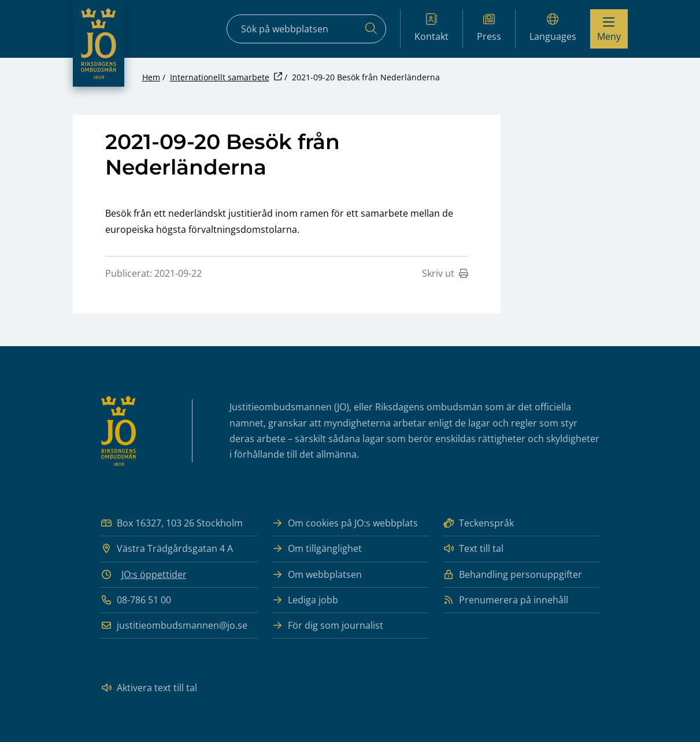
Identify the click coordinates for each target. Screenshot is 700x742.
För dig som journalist (327, 626)
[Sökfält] (306, 29)
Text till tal (473, 549)
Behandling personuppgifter (512, 575)
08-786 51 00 (136, 600)
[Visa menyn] (609, 29)
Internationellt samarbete (220, 77)
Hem (151, 77)
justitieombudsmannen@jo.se (174, 626)
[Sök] (371, 29)
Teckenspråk (478, 523)
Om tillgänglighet (317, 549)
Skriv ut (445, 273)
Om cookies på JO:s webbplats (345, 523)
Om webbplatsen (317, 575)
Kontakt (432, 28)
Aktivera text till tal (149, 688)
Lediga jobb (305, 600)
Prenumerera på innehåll (505, 600)
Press (489, 28)
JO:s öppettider (154, 574)
